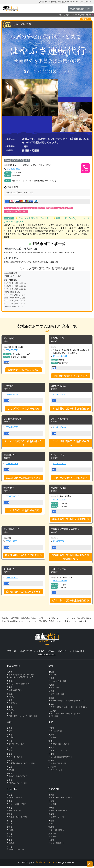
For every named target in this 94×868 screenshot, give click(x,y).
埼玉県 (51, 693)
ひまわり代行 (58, 456)
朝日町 (12, 800)
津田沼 (78, 703)
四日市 (53, 733)
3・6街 (27, 677)
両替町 (18, 778)
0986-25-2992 (59, 501)
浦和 (62, 696)
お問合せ (51, 653)
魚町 (69, 759)
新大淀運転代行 (12, 531)
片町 (11, 752)
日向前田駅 (54, 262)
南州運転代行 (11, 571)
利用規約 (40, 653)
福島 (31, 718)
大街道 (12, 845)
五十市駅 (48, 253)
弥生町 (18, 800)
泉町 (64, 683)
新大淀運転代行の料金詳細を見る (23, 557)
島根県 (10, 803)
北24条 (20, 677)
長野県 (10, 763)
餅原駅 (21, 253)
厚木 (72, 716)
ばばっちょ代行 (59, 571)
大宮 (53, 696)
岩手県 (10, 690)
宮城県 (10, 696)
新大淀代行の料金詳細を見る (23, 370)
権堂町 (20, 765)
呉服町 (12, 778)
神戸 (64, 759)
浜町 (64, 813)
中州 (57, 800)
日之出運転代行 (59, 386)
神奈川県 (52, 713)
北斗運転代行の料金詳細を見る (71, 376)
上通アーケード (57, 819)
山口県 (10, 823)
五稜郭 (26, 679)
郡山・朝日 (13, 718)
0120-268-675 (59, 465)
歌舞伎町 (82, 709)
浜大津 (53, 739)
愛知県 (10, 782)
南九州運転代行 (59, 489)
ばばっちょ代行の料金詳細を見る (71, 603)
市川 (67, 703)
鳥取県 (10, 797)
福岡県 (51, 797)
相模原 (78, 716)
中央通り (12, 765)
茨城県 (51, 674)
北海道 (10, 674)
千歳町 (25, 778)
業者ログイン (64, 653)
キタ (53, 752)
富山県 (10, 737)
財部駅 (55, 253)
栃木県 (51, 680)
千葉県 (51, 700)
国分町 (12, 699)
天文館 (53, 839)
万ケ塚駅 (28, 262)
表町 (20, 813)
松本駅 (31, 765)
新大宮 (53, 765)
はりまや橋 (20, 852)
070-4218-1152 (14, 169)
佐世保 (58, 813)
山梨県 (10, 756)
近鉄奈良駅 (62, 765)
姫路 (59, 759)
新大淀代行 (10, 339)
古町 (11, 733)
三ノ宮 (53, 759)
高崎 (57, 690)
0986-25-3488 (59, 428)
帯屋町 (12, 852)
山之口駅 (15, 253)
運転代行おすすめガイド (66, 15)
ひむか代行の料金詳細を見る (23, 409)
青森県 (10, 683)
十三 (64, 752)
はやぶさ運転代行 (23, 24)
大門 (20, 679)
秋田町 (12, 832)
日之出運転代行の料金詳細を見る (71, 409)
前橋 (53, 690)
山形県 (10, 709)
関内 (57, 716)
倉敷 (16, 813)
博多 (53, 800)
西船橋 (53, 703)
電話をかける (85, 171)
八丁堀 (12, 819)
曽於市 (27, 160)
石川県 (10, 743)
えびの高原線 (11, 258)
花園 (33, 677)
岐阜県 (10, 769)
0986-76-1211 (12, 580)
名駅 (14, 785)
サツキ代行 (10, 489)
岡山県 (10, 810)
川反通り (12, 705)
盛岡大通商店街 (15, 692)
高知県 (10, 849)
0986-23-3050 (12, 395)
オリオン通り (56, 683)
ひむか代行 (10, 386)
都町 (53, 826)
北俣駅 (61, 253)
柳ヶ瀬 (12, 772)
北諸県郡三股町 (17, 160)
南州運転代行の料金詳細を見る (23, 594)
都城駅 (34, 253)
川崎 (62, 716)
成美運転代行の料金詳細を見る (23, 479)
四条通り (54, 746)
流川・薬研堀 (21, 819)
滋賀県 (51, 737)
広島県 (10, 816)
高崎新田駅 (44, 262)
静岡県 (10, 776)
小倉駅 (68, 800)
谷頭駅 (21, 262)
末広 (32, 679)
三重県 (51, 730)
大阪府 (51, 750)
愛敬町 (53, 806)
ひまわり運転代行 (13, 420)
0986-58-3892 (59, 395)
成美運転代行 (11, 456)
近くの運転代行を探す (24, 653)
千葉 (72, 703)
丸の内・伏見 (22, 785)
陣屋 (36, 718)
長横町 (18, 686)
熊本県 (51, 816)
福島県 (10, 716)
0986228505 (12, 543)
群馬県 (51, 687)
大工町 (53, 677)
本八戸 (12, 686)
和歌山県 (52, 769)
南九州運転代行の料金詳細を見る (71, 521)
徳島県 (10, 829)
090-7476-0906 (60, 583)
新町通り (26, 686)
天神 (62, 800)
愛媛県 (10, 842)
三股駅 (27, 253)
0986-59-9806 (12, 465)
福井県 (10, 750)
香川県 (10, 836)
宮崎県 (77, 15)
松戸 (59, 703)
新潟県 (10, 730)
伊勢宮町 (24, 806)
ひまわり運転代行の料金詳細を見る (23, 444)
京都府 (51, 743)
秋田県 (10, 703)
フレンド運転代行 (61, 420)
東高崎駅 (36, 262)
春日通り (17, 759)
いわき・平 (23, 718)
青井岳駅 (7, 253)
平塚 (67, 716)
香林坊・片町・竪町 (17, 746)
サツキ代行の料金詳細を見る (23, 512)
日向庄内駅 (14, 262)
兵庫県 (51, 756)
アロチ (58, 772)
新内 (53, 772)
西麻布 (53, 709)
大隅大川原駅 (69, 253)
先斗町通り (63, 746)
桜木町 (12, 739)
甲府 (11, 759)
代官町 (16, 806)
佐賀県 (51, 803)
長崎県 (51, 810)
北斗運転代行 (58, 339)
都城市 (7, 160)
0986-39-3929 (12, 351)
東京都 (51, 706)
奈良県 (51, 763)
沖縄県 (51, 842)
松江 (11, 806)
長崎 (53, 813)
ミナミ (58, 752)
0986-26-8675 (12, 428)
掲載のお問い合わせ (47, 657)
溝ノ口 (51, 718)
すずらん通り (12, 679)
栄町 (84, 703)
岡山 (11, 813)
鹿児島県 (52, 836)
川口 (57, 696)
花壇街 (60, 709)
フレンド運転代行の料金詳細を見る (71, 444)
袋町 (26, 765)
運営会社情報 (78, 653)
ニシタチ (54, 832)
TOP (9, 653)
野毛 (53, 716)
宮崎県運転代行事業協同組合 (67, 531)
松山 (53, 845)
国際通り (59, 845)
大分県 (51, 823)
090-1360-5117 (13, 498)
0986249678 (59, 543)
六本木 (67, 709)
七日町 (12, 712)
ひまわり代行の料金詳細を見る (71, 479)
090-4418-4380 (60, 356)
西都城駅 (40, 253)
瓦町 (11, 839)
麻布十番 (74, 709)
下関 (11, 826)
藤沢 (57, 718)
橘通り (62, 832)
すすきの (12, 677)
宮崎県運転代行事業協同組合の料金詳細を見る (71, 559)
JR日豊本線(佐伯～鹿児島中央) (20, 249)
